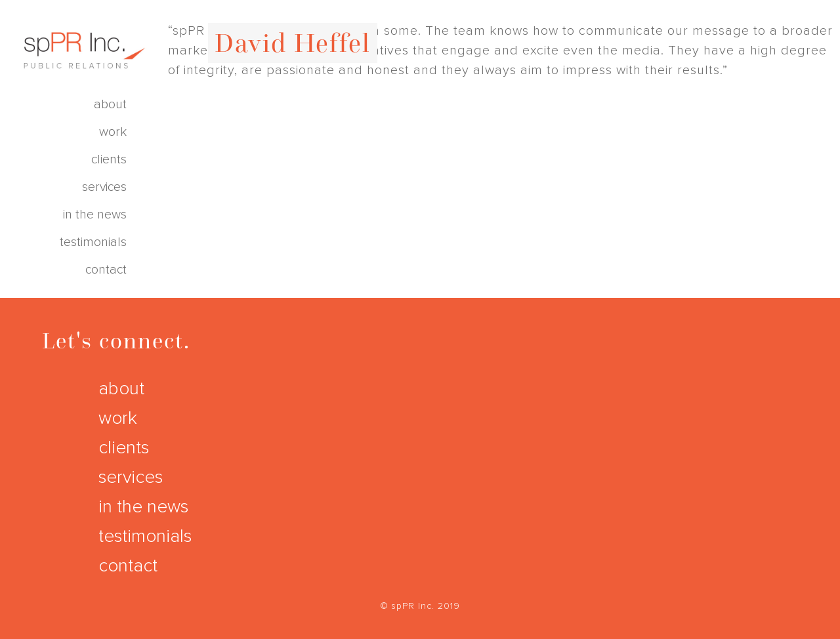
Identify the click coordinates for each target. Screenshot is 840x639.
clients (109, 160)
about (110, 105)
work (113, 132)
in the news (95, 215)
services (104, 187)
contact (106, 270)
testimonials (93, 242)
